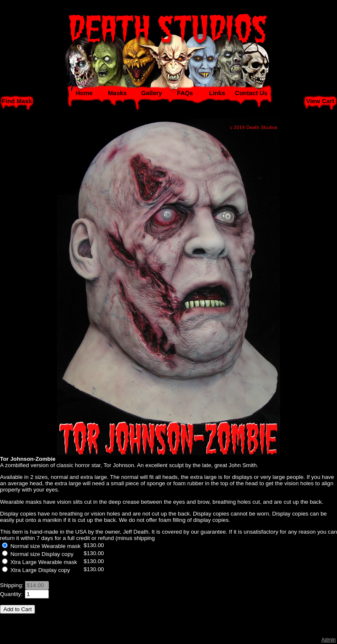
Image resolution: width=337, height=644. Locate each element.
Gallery (152, 93)
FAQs (185, 93)
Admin (329, 640)
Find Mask (17, 101)
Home (84, 93)
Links (217, 93)
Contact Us (251, 93)
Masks (117, 93)
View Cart (320, 101)
